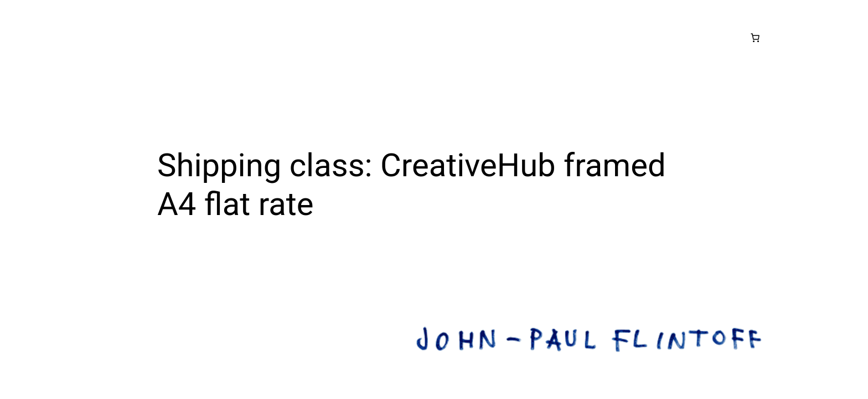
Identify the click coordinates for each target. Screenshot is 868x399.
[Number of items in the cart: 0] (755, 38)
